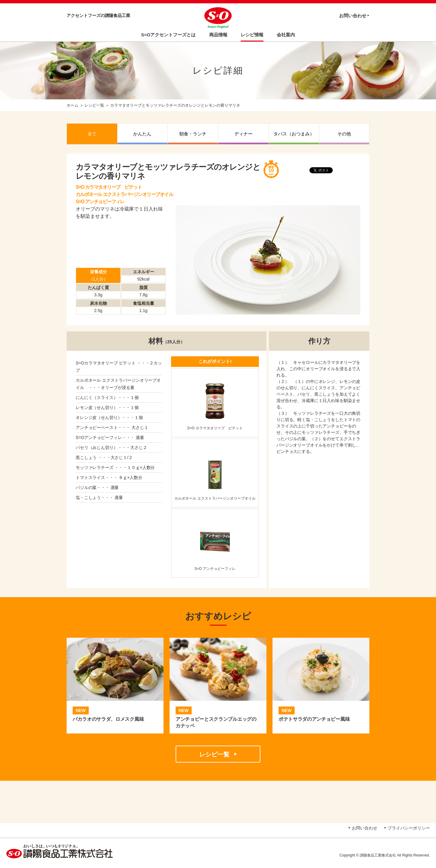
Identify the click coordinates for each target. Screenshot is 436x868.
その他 (344, 134)
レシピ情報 (252, 35)
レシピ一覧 (94, 105)
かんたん (142, 134)
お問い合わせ (353, 16)
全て (92, 134)
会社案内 (286, 35)
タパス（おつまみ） (294, 134)
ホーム (73, 105)
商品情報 (218, 35)
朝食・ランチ (193, 134)
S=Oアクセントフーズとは (168, 35)
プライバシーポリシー (409, 828)
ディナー (243, 134)
